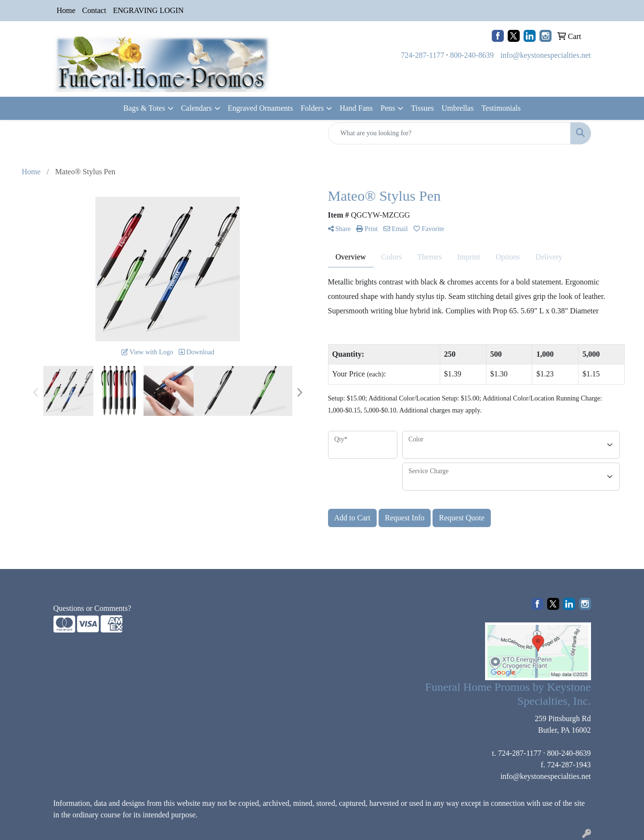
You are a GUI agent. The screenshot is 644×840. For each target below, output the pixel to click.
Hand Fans (356, 108)
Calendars (197, 108)
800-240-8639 (472, 55)
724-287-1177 (422, 55)
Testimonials (501, 108)
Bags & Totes (144, 108)
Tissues (422, 108)
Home (66, 10)
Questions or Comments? (92, 608)
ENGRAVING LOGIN (148, 10)
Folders (312, 108)
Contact (94, 10)
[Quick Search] (449, 133)
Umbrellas (458, 108)
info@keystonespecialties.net (546, 55)
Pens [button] (388, 108)
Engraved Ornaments (261, 108)
